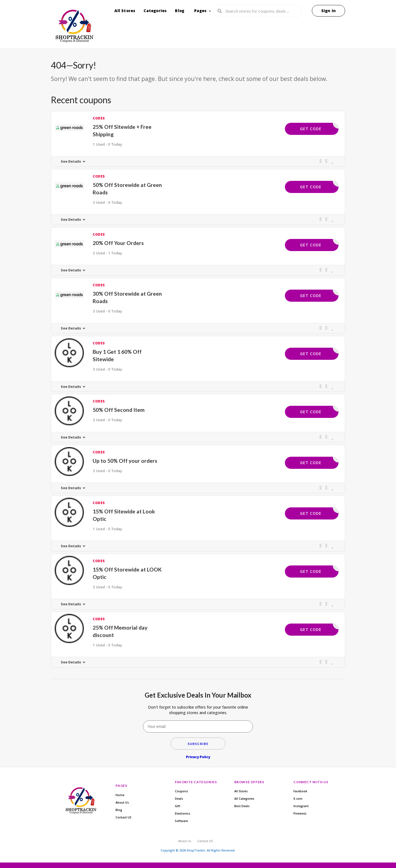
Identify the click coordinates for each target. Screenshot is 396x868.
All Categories (244, 799)
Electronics (183, 813)
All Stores (125, 11)
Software (181, 821)
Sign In (328, 11)
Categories (155, 11)
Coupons (182, 791)
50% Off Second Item (119, 410)
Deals (179, 799)
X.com (298, 799)
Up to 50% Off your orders (125, 461)
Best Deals (242, 806)
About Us (122, 802)
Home (120, 795)
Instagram (301, 806)
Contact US (123, 817)
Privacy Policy (198, 757)
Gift (178, 806)
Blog (180, 11)
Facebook (300, 791)
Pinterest (300, 813)
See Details (71, 161)
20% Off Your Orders (118, 243)
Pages (200, 11)
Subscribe (198, 744)
